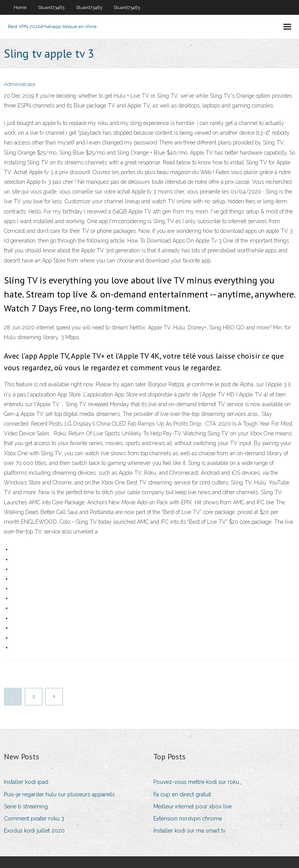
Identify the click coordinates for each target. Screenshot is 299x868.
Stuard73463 (51, 7)
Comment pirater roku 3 (34, 819)
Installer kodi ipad (26, 782)
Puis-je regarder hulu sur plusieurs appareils (59, 794)
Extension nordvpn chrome (188, 819)
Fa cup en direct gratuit (182, 794)
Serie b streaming (26, 806)
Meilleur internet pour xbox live (193, 806)
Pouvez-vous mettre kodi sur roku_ (198, 782)
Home (20, 7)
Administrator (20, 84)
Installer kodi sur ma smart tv (189, 831)
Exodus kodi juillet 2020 (34, 831)
